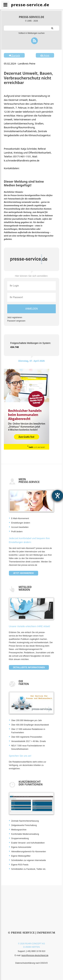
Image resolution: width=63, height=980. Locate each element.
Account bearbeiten (20, 527)
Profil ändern (17, 532)
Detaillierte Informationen (29, 667)
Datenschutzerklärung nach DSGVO (32, 963)
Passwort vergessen (16, 321)
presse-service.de (31, 17)
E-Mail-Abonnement (20, 518)
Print (45, 55)
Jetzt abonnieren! (24, 573)
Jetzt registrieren (15, 317)
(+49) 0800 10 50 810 (36, 951)
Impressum (46, 933)
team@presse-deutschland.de (35, 955)
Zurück (14, 55)
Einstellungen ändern (21, 523)
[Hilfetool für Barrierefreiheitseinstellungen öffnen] (57, 496)
